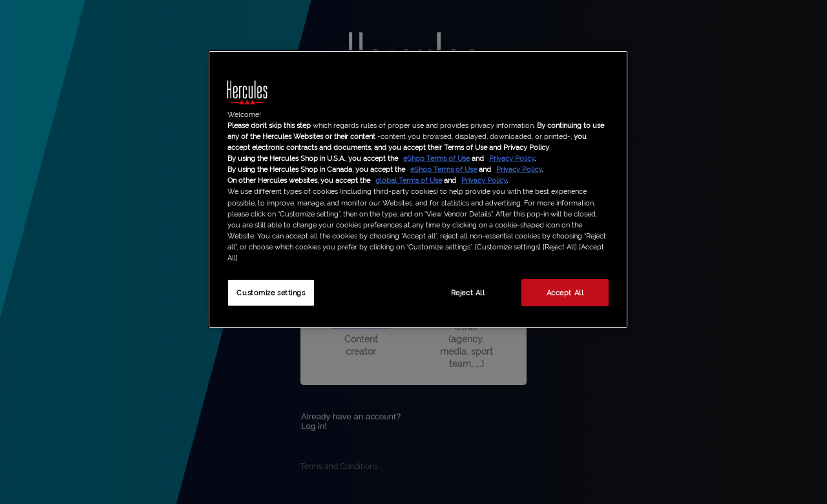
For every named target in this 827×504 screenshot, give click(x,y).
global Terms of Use (409, 180)
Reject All (468, 292)
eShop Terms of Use (436, 158)
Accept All (565, 292)
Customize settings (271, 292)
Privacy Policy (512, 158)
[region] (418, 189)
